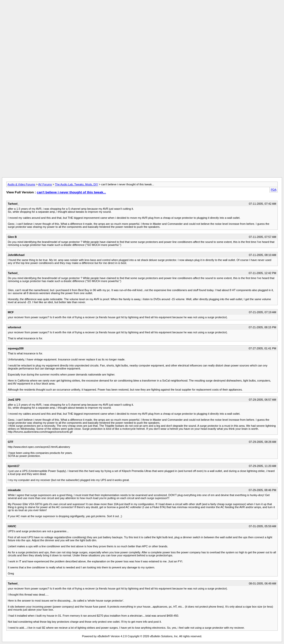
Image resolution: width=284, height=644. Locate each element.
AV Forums (45, 184)
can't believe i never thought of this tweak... (71, 192)
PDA (274, 190)
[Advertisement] (142, 13)
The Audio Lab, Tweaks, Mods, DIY (76, 184)
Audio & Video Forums (21, 184)
